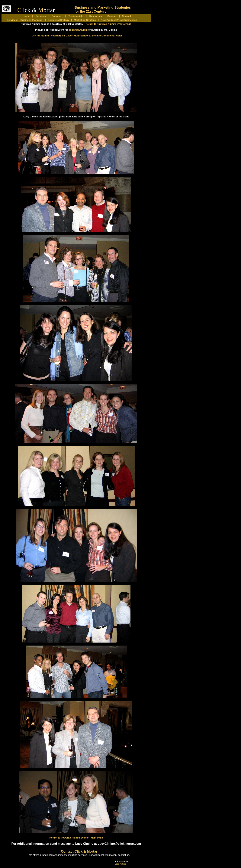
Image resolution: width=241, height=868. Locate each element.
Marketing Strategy (85, 20)
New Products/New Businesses (119, 20)
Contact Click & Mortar (79, 851)
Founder (57, 16)
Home (26, 16)
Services (41, 16)
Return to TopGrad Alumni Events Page (108, 24)
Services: (12, 20)
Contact (126, 16)
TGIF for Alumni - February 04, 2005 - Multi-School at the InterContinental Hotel (76, 36)
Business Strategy (58, 20)
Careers (112, 16)
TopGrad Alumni (78, 30)
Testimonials (76, 16)
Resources (96, 16)
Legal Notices (121, 864)
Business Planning (31, 20)
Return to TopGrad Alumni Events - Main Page (76, 838)
